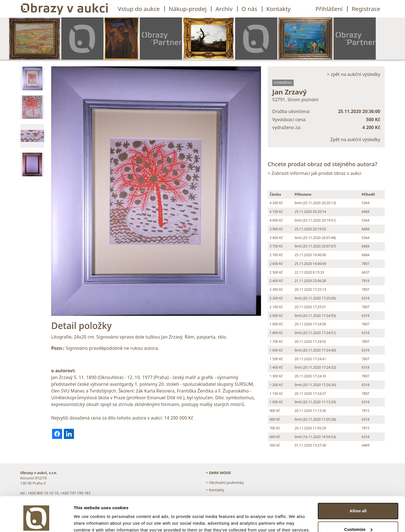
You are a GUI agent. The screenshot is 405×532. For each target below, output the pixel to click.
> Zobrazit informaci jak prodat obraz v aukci (315, 173)
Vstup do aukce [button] (139, 9)
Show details (87, 521)
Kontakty (279, 9)
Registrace (366, 9)
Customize (358, 505)
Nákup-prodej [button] (188, 9)
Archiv (224, 9)
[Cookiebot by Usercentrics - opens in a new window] (36, 521)
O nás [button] (249, 9)
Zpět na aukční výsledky (355, 139)
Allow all (358, 486)
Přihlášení (329, 9)
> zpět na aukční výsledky (354, 74)
